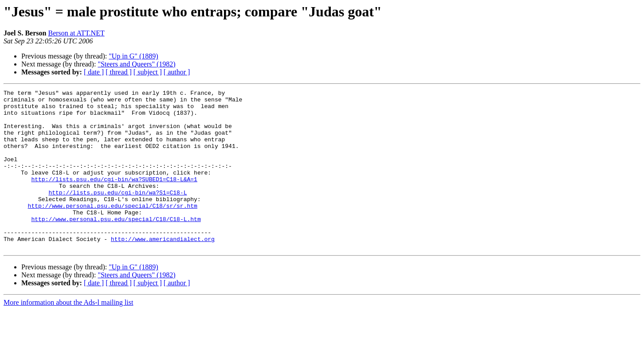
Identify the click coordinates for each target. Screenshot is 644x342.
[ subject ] (148, 72)
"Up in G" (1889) (133, 56)
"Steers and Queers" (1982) (136, 64)
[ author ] (177, 72)
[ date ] (94, 72)
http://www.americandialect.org (163, 269)
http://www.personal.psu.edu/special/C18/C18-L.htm (116, 245)
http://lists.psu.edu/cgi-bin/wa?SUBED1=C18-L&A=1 (114, 198)
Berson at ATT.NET (76, 33)
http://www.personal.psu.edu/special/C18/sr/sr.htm (113, 229)
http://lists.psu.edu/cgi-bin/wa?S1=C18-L (118, 214)
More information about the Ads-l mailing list (68, 334)
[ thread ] (119, 72)
